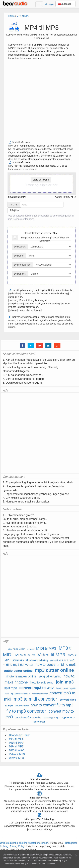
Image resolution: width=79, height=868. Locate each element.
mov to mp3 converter (28, 717)
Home (11, 16)
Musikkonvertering (37, 660)
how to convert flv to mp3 (52, 705)
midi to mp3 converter (18, 665)
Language (65, 4)
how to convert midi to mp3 (56, 665)
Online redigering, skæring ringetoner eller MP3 (25, 843)
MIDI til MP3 (46, 648)
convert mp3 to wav (36, 688)
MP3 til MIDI (16, 739)
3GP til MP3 (18, 660)
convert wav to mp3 (40, 694)
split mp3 (11, 688)
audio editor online (18, 671)
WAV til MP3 (16, 758)
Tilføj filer (14, 210)
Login (49, 4)
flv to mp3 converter (26, 711)
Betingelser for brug (23, 219)
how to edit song (42, 682)
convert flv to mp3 (22, 706)
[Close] (76, 856)
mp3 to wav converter (20, 694)
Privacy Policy (17, 846)
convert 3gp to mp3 (51, 718)
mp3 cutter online (54, 670)
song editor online (50, 677)
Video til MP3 (51, 655)
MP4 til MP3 (23, 16)
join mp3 (65, 682)
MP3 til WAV (31, 649)
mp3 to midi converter (35, 699)
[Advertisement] (38, 101)
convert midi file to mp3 (62, 660)
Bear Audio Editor (16, 649)
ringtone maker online (21, 676)
